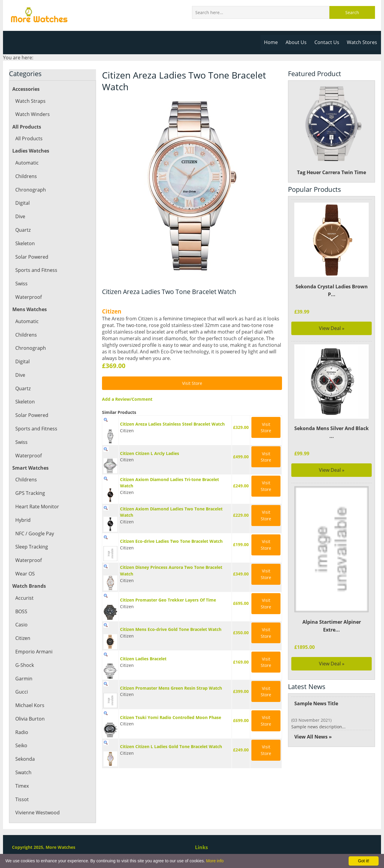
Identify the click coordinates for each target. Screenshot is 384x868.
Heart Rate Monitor (37, 507)
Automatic (27, 163)
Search (352, 12)
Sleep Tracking (31, 547)
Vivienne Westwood (37, 813)
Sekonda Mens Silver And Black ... (331, 432)
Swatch (23, 772)
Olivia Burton (30, 719)
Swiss (21, 284)
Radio (22, 732)
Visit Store (192, 383)
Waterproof (28, 297)
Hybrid (23, 520)
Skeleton (25, 243)
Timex (22, 786)
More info (215, 861)
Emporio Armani (34, 652)
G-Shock (24, 665)
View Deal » (332, 328)
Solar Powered (31, 257)
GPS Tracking (30, 493)
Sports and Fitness (36, 270)
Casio (21, 625)
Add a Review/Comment (126, 399)
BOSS (21, 611)
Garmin (24, 679)
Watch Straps (30, 101)
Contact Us (328, 42)
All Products (29, 138)
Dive (20, 216)
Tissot (22, 799)
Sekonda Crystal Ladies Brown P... (331, 290)
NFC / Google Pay (34, 534)
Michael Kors (30, 705)
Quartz (23, 230)
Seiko (21, 745)
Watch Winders (32, 114)
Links (201, 847)
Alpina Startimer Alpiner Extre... (332, 626)
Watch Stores (362, 42)
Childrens (26, 176)
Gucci (21, 692)
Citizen (23, 638)
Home (273, 42)
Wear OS (25, 574)
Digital (22, 203)
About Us (298, 42)
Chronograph (30, 190)
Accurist (24, 598)
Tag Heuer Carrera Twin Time (332, 131)
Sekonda (25, 759)
